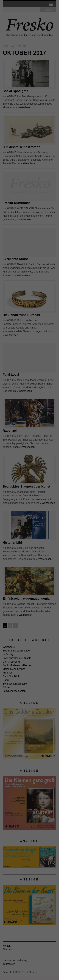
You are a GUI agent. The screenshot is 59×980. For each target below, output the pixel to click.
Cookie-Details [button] (16, 107)
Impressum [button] (45, 107)
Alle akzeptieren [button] (29, 78)
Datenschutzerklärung (13, 50)
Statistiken (47, 63)
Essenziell (10, 63)
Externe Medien (12, 68)
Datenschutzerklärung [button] (31, 107)
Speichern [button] (29, 88)
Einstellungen (24, 53)
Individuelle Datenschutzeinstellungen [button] (29, 99)
